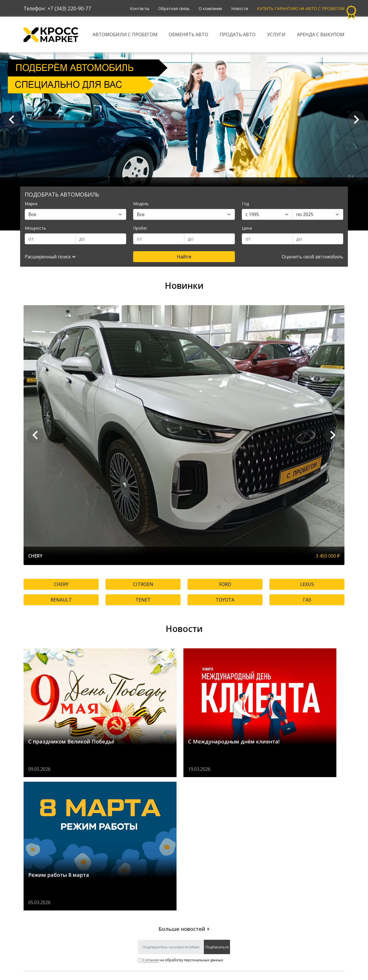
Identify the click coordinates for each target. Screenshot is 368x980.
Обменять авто (189, 34)
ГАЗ (307, 600)
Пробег (140, 228)
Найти (184, 257)
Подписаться (217, 814)
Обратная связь (173, 8)
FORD (225, 584)
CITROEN (143, 584)
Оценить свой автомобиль (313, 257)
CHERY (61, 584)
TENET (143, 600)
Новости (239, 8)
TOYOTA (225, 600)
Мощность (35, 228)
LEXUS (307, 584)
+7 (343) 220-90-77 (69, 8)
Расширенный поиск (50, 257)
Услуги (276, 34)
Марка (31, 204)
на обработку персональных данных (181, 827)
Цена (247, 228)
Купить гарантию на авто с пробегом (301, 8)
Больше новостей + (184, 795)
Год (245, 204)
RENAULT (61, 600)
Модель (141, 204)
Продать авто (238, 34)
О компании (210, 8)
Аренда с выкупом (321, 34)
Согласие (151, 827)
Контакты (139, 8)
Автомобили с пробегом (125, 34)
